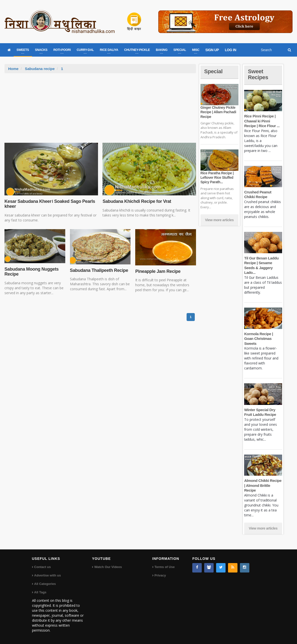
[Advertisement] (100, 110)
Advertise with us (48, 575)
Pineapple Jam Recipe (158, 271)
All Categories (45, 584)
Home (13, 69)
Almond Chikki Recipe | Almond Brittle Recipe (263, 485)
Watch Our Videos (108, 567)
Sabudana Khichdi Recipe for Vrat (137, 201)
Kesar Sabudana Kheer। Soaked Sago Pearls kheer (50, 204)
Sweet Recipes (258, 74)
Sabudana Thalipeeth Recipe (99, 270)
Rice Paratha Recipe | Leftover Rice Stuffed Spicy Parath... (217, 178)
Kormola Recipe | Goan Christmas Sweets (259, 339)
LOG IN (231, 50)
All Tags (40, 592)
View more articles (219, 220)
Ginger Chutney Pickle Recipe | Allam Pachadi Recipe (218, 112)
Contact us (43, 567)
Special (213, 71)
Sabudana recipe (40, 69)
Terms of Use (165, 567)
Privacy (160, 575)
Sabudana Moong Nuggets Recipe (32, 272)
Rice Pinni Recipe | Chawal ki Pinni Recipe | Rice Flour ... (262, 121)
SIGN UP (212, 50)
